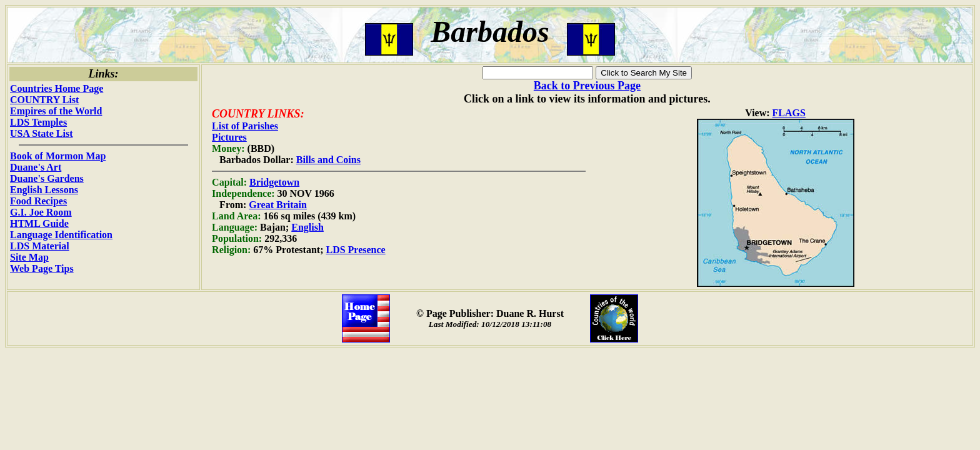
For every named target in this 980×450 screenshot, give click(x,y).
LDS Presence (355, 250)
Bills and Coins (328, 160)
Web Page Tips (42, 268)
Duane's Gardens (47, 178)
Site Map (29, 257)
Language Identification (61, 235)
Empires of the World (56, 111)
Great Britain (278, 205)
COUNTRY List (44, 100)
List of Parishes (245, 126)
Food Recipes (38, 201)
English (307, 227)
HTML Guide (39, 223)
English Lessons (44, 190)
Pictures (229, 137)
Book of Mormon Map (58, 156)
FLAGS (789, 113)
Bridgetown (274, 182)
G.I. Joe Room (41, 212)
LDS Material (40, 246)
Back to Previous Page (587, 86)
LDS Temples (38, 122)
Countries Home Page (57, 88)
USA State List (41, 133)
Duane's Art (36, 167)
